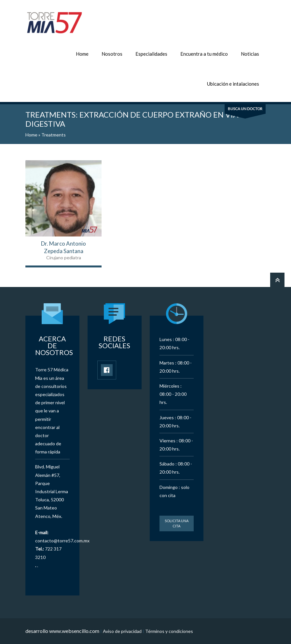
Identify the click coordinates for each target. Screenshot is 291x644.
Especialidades (151, 54)
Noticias (250, 54)
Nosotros (112, 54)
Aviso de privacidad (122, 631)
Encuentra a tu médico (204, 54)
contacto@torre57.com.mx (62, 541)
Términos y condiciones (169, 631)
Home (82, 54)
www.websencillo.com (74, 631)
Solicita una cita (177, 523)
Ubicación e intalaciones (233, 84)
